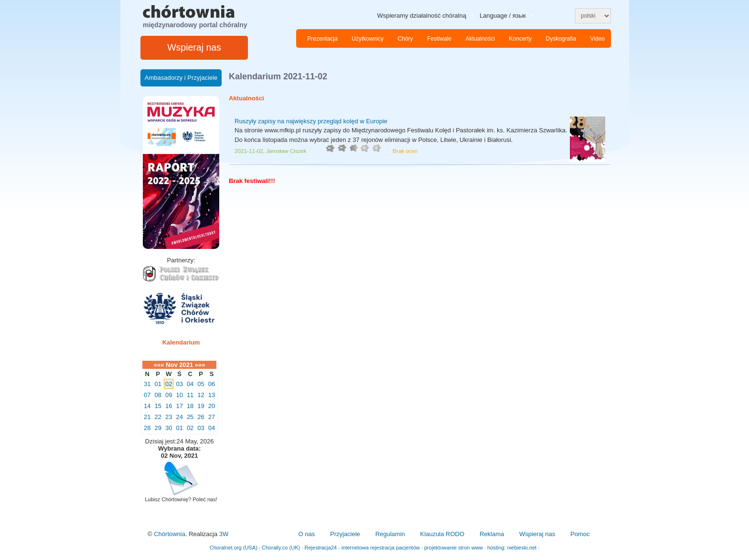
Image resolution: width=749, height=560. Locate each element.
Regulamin (390, 534)
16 (169, 406)
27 (212, 417)
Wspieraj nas (194, 47)
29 (158, 428)
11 (190, 395)
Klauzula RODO (442, 534)
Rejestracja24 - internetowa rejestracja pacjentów (362, 548)
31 (147, 384)
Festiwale (439, 39)
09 (169, 395)
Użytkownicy (368, 39)
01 (158, 384)
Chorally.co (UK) (281, 548)
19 (201, 406)
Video (598, 39)
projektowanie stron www (454, 548)
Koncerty (520, 39)
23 (169, 417)
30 (169, 428)
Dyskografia (561, 39)
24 (179, 417)
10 (179, 395)
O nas (306, 534)
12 (201, 395)
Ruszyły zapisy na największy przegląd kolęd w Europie (311, 121)
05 (201, 384)
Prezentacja (322, 39)
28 (147, 428)
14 (147, 406)
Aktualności (480, 39)
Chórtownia (170, 534)
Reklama (492, 534)
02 (169, 384)
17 (179, 406)
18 (190, 406)
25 (190, 417)
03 (179, 384)
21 (147, 417)
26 (201, 417)
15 (158, 406)
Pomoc (580, 534)
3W (224, 534)
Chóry (406, 39)
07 (147, 395)
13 (212, 395)
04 (190, 384)
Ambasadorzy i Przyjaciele (181, 78)
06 (212, 384)
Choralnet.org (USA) (234, 548)
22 (158, 417)
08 (158, 395)
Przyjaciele (345, 534)
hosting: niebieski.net (512, 548)
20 (212, 406)
